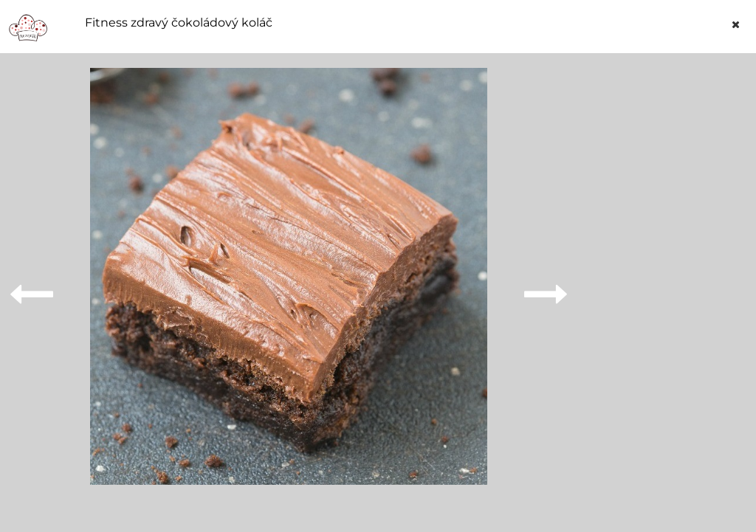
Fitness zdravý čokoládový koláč (179, 23)
